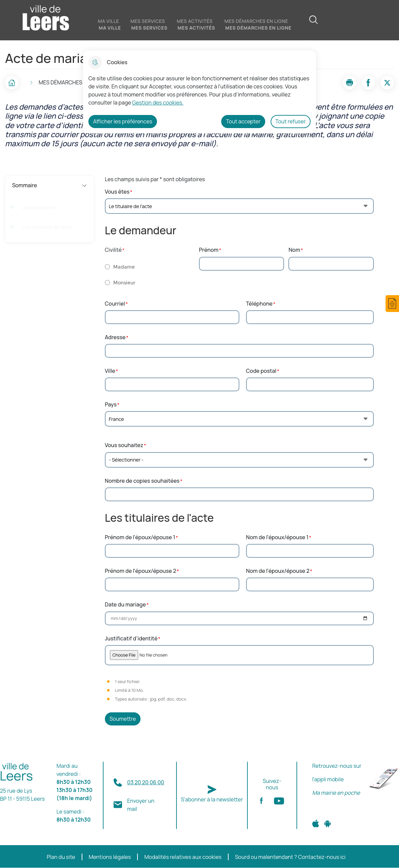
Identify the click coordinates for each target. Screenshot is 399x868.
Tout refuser (291, 121)
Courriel (115, 304)
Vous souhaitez (124, 445)
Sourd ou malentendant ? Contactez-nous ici (290, 857)
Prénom (209, 250)
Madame (124, 267)
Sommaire (50, 185)
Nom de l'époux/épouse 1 (277, 537)
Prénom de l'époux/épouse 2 (141, 571)
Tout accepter (243, 121)
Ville (110, 371)
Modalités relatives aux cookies (183, 857)
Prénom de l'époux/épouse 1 (140, 537)
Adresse (115, 337)
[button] (392, 304)
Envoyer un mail (141, 805)
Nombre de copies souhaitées (142, 481)
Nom (294, 250)
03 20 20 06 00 (146, 782)
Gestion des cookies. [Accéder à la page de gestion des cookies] (158, 103)
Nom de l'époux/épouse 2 (278, 571)
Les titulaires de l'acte (47, 227)
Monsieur (124, 283)
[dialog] (199, 92)
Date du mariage (125, 605)
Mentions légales (110, 857)
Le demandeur (39, 208)
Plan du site (61, 857)
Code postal (261, 371)
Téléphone (259, 304)
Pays (111, 405)
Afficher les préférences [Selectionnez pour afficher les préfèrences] (123, 121)
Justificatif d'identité (131, 639)
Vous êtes (117, 192)
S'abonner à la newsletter (212, 799)
